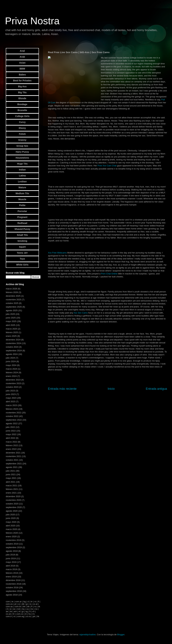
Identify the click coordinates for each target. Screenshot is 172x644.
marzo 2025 (11, 329)
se (14, 609)
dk (23, 604)
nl (19, 611)
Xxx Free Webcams (57, 253)
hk (38, 616)
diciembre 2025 (13, 296)
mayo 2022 (11, 434)
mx (32, 609)
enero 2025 (11, 336)
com (8, 602)
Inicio (111, 389)
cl (28, 602)
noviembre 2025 (13, 300)
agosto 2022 (12, 423)
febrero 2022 (12, 445)
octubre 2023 (12, 387)
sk (39, 606)
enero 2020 (11, 537)
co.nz (28, 616)
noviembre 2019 (13, 540)
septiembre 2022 (14, 420)
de (28, 606)
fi (39, 602)
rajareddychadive (87, 635)
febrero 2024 (12, 372)
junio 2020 (11, 518)
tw (11, 611)
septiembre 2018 (14, 591)
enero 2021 (11, 493)
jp (23, 611)
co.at (35, 604)
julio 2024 (10, 358)
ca (27, 609)
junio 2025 (11, 318)
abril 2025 (11, 325)
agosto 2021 (12, 467)
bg (24, 602)
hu (30, 614)
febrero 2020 (12, 533)
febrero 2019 (12, 573)
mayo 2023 (11, 398)
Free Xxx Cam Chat (107, 166)
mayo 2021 (11, 478)
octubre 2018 (12, 587)
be (24, 606)
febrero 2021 (12, 489)
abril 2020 (11, 526)
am (15, 611)
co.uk (8, 614)
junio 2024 (11, 361)
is (30, 604)
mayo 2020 (11, 522)
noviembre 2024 (13, 343)
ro (35, 602)
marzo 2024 (11, 369)
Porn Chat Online (109, 274)
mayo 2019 (11, 562)
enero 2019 (11, 577)
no (36, 609)
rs (14, 616)
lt (30, 611)
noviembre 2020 (13, 500)
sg (27, 611)
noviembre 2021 (13, 456)
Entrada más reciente (62, 389)
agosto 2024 (12, 354)
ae (7, 611)
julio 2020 (10, 515)
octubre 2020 (12, 504)
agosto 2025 (12, 310)
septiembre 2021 (14, 464)
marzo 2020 (11, 529)
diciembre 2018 (13, 580)
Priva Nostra (32, 21)
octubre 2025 (12, 303)
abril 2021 (11, 482)
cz (19, 604)
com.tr (9, 616)
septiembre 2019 (14, 547)
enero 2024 (11, 376)
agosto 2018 (12, 595)
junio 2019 (11, 558)
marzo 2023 (11, 405)
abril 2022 (11, 438)
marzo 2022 (11, 442)
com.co (20, 614)
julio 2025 (10, 314)
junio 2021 (11, 474)
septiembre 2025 (14, 307)
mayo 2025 (11, 321)
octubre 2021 (12, 460)
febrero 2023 (12, 409)
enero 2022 (11, 449)
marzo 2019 (11, 569)
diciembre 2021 (13, 453)
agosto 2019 (12, 551)
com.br (18, 606)
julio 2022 (10, 427)
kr (32, 602)
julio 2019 (10, 555)
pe (34, 616)
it (33, 614)
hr (14, 614)
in (26, 614)
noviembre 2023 (13, 383)
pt (15, 604)
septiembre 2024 (14, 351)
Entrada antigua (156, 389)
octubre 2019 (12, 544)
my (23, 609)
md (19, 609)
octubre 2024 (12, 347)
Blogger (121, 635)
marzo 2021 (11, 486)
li (7, 609)
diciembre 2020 (13, 496)
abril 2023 (11, 402)
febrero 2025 (12, 332)
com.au (9, 606)
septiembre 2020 (14, 507)
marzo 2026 (11, 289)
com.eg (21, 616)
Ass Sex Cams (81, 313)
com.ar (18, 602)
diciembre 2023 (13, 380)
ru (35, 606)
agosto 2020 (12, 511)
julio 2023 (10, 391)
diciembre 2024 (13, 340)
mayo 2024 (11, 365)
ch (33, 611)
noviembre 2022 (13, 413)
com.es (9, 604)
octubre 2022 (12, 416)
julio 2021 (10, 471)
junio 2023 (11, 394)
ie (12, 602)
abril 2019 (11, 566)
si (10, 609)
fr (32, 606)
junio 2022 (11, 431)
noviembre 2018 (13, 584)
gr (27, 604)
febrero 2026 (12, 292)
